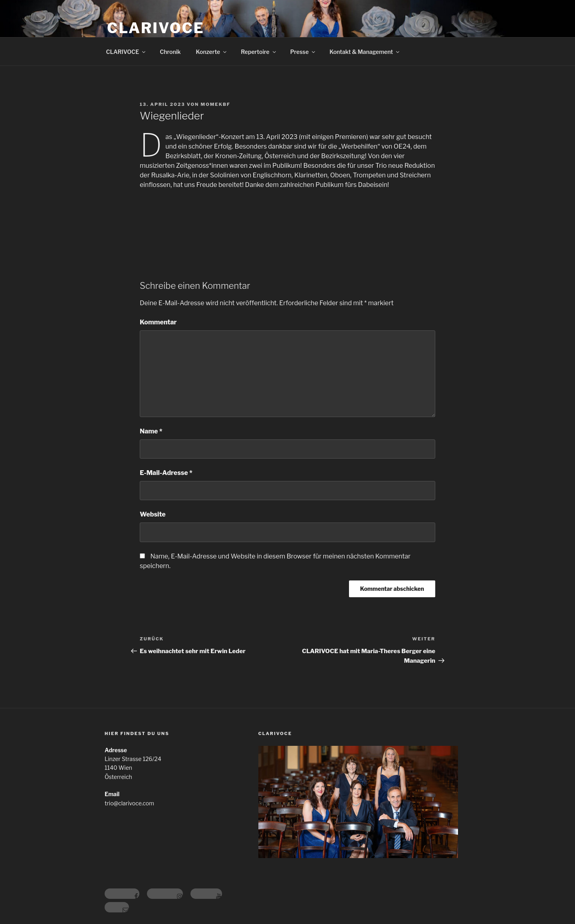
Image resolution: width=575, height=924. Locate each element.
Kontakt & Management (365, 52)
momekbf (216, 104)
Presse (303, 52)
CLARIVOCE (156, 28)
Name (151, 431)
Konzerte (212, 52)
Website (153, 514)
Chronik (170, 52)
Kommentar (158, 322)
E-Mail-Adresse (166, 473)
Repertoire (259, 52)
